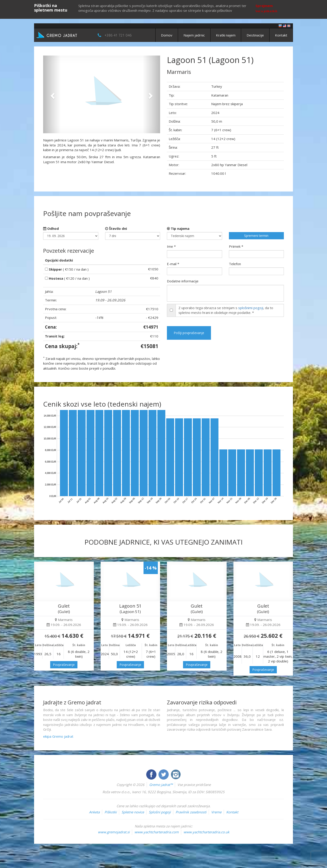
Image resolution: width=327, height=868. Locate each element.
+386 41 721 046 (118, 35)
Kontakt (281, 35)
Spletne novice (133, 812)
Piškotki (111, 812)
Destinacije (255, 35)
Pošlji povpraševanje (189, 333)
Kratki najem (226, 35)
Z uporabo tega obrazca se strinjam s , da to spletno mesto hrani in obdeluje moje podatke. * (226, 310)
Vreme (216, 812)
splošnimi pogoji (251, 308)
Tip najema (178, 228)
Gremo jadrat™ (161, 785)
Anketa (94, 812)
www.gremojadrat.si (114, 832)
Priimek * (236, 246)
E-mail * (173, 264)
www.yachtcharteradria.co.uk (206, 832)
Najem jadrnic (194, 35)
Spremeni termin (256, 236)
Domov (167, 35)
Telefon (235, 264)
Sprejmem (264, 6)
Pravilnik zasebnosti (191, 812)
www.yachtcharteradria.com (157, 832)
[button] (52, 94)
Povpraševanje (64, 665)
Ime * (171, 246)
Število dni (116, 228)
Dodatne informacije (183, 281)
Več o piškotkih (266, 11)
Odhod (51, 228)
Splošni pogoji (160, 812)
